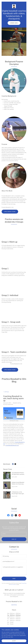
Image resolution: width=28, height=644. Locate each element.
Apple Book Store (10, 212)
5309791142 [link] (14, 605)
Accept (14, 641)
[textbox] (14, 534)
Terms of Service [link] (14, 584)
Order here (14, 23)
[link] (14, 6)
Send (14, 579)
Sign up (14, 539)
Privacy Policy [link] (24, 583)
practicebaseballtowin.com (12, 445)
